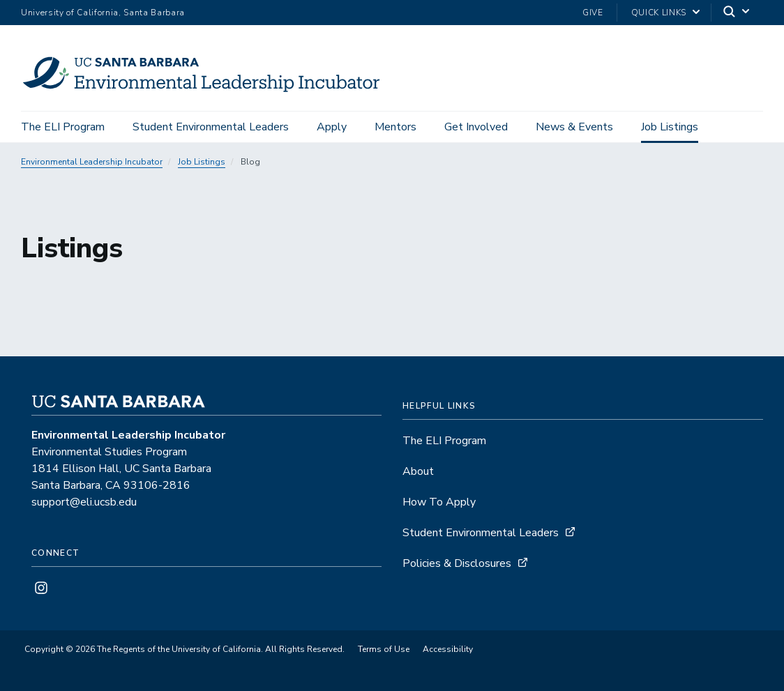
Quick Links (659, 13)
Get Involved (476, 127)
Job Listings (670, 127)
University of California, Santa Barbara (103, 13)
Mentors (395, 127)
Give (593, 13)
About (418, 471)
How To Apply (439, 502)
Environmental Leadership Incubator (92, 162)
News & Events (574, 127)
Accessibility (448, 649)
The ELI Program (63, 127)
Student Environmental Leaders (211, 127)
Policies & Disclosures (457, 563)
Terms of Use (384, 649)
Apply (332, 127)
